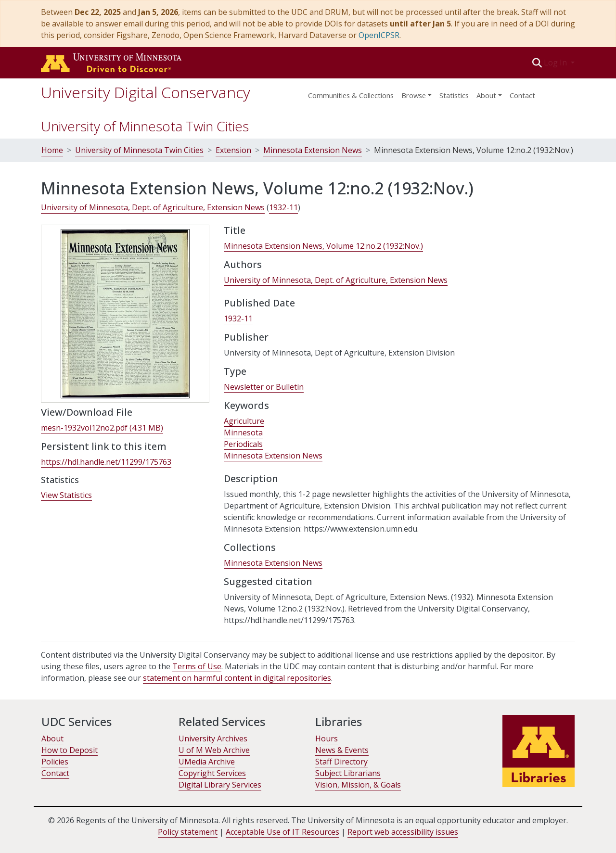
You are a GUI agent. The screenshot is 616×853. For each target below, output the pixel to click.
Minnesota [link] (243, 433)
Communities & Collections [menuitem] (351, 95)
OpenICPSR (379, 35)
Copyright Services (212, 773)
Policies (55, 762)
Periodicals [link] (243, 444)
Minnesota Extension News (313, 150)
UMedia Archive (207, 762)
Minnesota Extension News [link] (273, 456)
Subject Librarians (348, 773)
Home (52, 150)
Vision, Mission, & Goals (358, 785)
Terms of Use (197, 666)
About (52, 738)
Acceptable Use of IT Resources (282, 832)
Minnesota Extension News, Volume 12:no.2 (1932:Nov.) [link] (323, 246)
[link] (102, 428)
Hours (327, 738)
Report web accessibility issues (403, 832)
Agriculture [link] (244, 421)
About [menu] (486, 95)
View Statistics (66, 495)
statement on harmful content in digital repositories (237, 678)
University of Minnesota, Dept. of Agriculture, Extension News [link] (153, 207)
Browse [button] (414, 95)
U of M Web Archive (214, 750)
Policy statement (188, 832)
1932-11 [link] (283, 207)
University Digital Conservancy (146, 92)
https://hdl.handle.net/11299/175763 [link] (106, 462)
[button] (537, 63)
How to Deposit (70, 750)
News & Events (342, 750)
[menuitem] (417, 92)
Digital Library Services (220, 785)
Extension (233, 150)
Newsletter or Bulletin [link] (264, 387)
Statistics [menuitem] (454, 95)
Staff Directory (341, 762)
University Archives (213, 738)
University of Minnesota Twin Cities (145, 126)
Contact (522, 95)
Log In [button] (556, 63)
